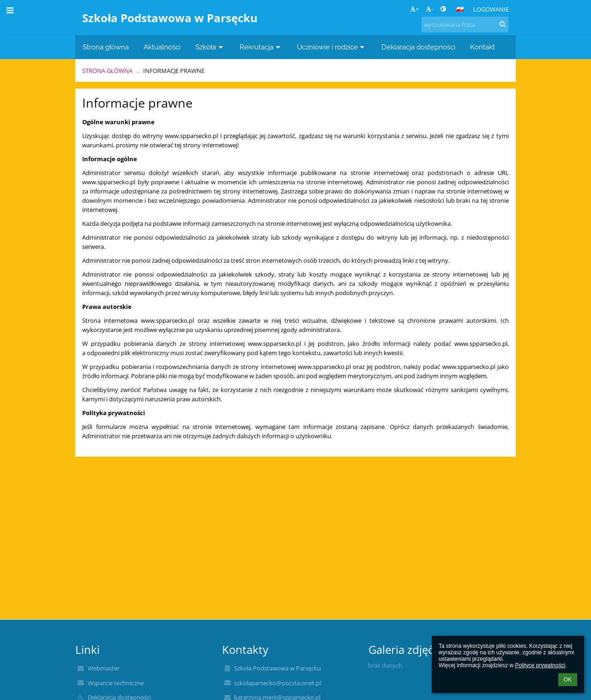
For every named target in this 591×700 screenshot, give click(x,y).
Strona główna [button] (106, 47)
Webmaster (104, 668)
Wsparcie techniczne (116, 683)
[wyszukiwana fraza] (465, 24)
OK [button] (568, 680)
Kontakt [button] (482, 47)
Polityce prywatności (540, 665)
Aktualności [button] (162, 47)
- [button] (429, 9)
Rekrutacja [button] (261, 47)
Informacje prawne (174, 71)
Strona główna (107, 71)
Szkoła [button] (210, 47)
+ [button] (414, 9)
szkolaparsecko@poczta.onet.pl (277, 683)
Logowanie (491, 9)
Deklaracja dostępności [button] (418, 47)
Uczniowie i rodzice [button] (332, 47)
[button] (460, 9)
